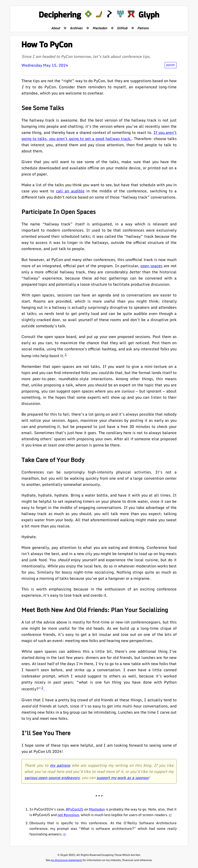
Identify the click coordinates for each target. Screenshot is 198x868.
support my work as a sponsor (123, 778)
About (56, 28)
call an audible (70, 191)
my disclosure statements (66, 860)
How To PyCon (47, 45)
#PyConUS (74, 809)
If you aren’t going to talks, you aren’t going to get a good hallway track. (99, 135)
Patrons (143, 28)
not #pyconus (68, 815)
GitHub (122, 28)
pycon (171, 65)
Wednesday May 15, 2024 (45, 65)
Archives (76, 28)
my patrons (60, 765)
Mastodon (100, 28)
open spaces (151, 266)
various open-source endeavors (52, 778)
